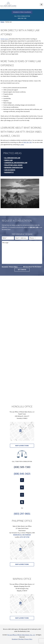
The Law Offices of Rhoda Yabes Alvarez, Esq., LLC (21, 635)
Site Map (21, 639)
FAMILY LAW (8, 160)
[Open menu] (41, 4)
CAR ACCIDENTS (10, 170)
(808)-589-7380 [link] (22, 18)
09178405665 (27, 535)
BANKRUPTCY (9, 172)
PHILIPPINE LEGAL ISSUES (13, 165)
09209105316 (17, 535)
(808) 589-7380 (27, 142)
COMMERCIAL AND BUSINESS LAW (16, 163)
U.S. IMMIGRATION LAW (12, 158)
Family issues (4, 39)
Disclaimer (5, 267)
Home (2, 22)
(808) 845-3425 (22, 474)
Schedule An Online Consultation (22, 12)
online (22, 145)
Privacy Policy (13, 267)
